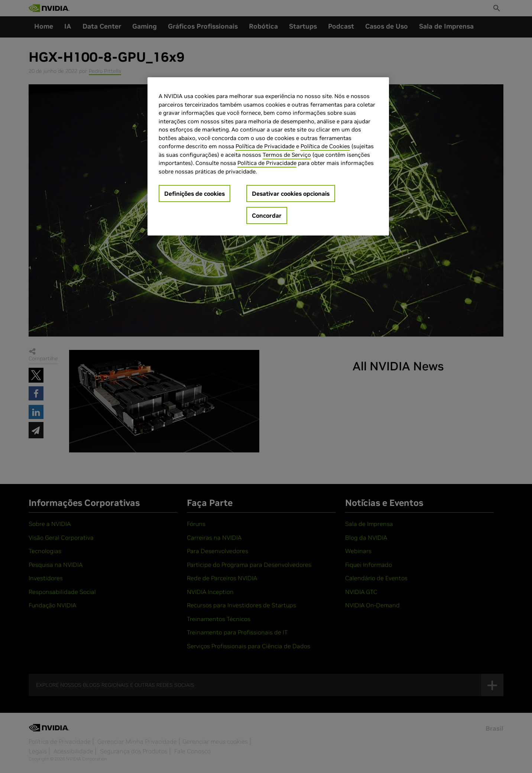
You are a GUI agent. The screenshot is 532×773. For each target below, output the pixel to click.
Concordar (267, 215)
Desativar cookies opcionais (291, 194)
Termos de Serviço (287, 155)
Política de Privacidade (265, 146)
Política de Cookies (325, 146)
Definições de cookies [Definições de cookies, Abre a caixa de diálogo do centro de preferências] (194, 194)
